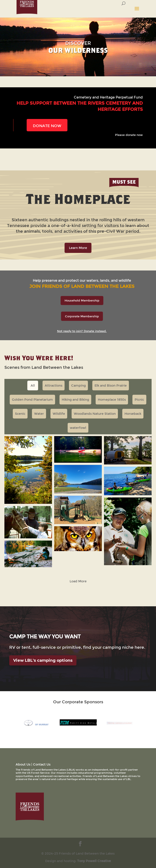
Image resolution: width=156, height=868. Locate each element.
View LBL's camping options (43, 660)
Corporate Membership (82, 316)
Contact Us (42, 764)
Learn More (78, 248)
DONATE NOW (47, 126)
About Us (23, 764)
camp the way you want (45, 636)
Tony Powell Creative (94, 861)
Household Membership (82, 300)
